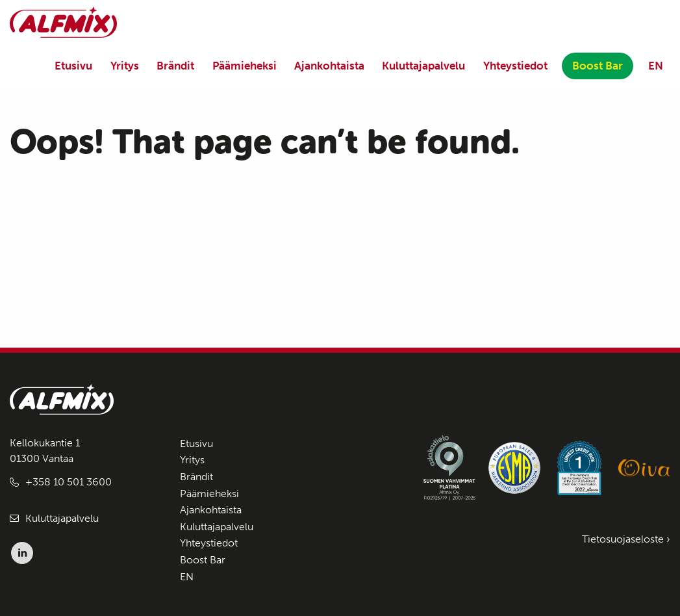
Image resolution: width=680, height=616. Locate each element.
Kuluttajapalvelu (423, 66)
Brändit (175, 66)
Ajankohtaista (329, 66)
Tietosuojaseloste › (626, 539)
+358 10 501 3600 (69, 482)
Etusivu (73, 66)
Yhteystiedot (515, 66)
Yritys (125, 66)
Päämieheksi (245, 66)
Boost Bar (598, 66)
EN (656, 66)
